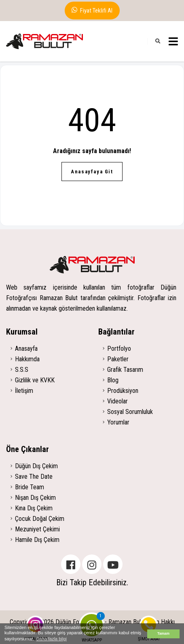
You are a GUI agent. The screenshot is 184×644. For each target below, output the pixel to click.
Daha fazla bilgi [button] (52, 639)
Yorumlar (118, 422)
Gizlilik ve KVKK (35, 380)
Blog (113, 380)
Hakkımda (27, 359)
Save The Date (34, 477)
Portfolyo (119, 349)
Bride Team (30, 487)
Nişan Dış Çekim (35, 498)
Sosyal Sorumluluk (130, 412)
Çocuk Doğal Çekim (40, 519)
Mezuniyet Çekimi (37, 529)
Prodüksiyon (123, 391)
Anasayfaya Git (92, 172)
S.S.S (22, 370)
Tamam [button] (163, 633)
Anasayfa (26, 349)
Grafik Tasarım (125, 370)
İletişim (24, 391)
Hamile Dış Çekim (37, 540)
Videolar (117, 401)
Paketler (118, 359)
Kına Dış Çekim (34, 508)
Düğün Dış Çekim (36, 466)
